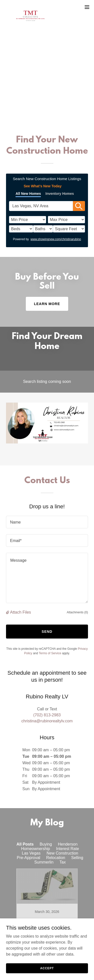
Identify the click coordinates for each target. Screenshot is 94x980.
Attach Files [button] (21, 612)
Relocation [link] (56, 858)
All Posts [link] (25, 844)
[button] (87, 7)
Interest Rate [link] (68, 849)
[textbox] (47, 522)
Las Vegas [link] (31, 853)
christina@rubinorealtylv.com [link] (47, 721)
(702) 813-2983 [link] (47, 111)
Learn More (47, 304)
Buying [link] (46, 844)
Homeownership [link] (36, 849)
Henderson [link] (68, 844)
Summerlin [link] (44, 862)
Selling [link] (77, 858)
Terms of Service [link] (50, 653)
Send (47, 632)
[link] (30, 7)
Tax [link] (63, 862)
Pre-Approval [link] (28, 858)
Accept (47, 968)
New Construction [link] (62, 853)
